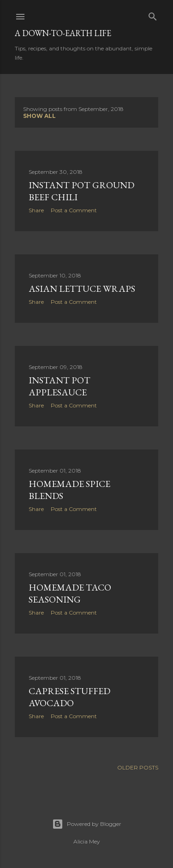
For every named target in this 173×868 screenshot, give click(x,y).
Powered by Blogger (87, 824)
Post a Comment (74, 210)
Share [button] (36, 210)
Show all (39, 116)
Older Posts (138, 767)
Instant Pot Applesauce (60, 386)
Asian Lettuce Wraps (82, 289)
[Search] (153, 15)
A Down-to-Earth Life (63, 33)
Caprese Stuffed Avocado (69, 697)
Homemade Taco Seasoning (70, 593)
